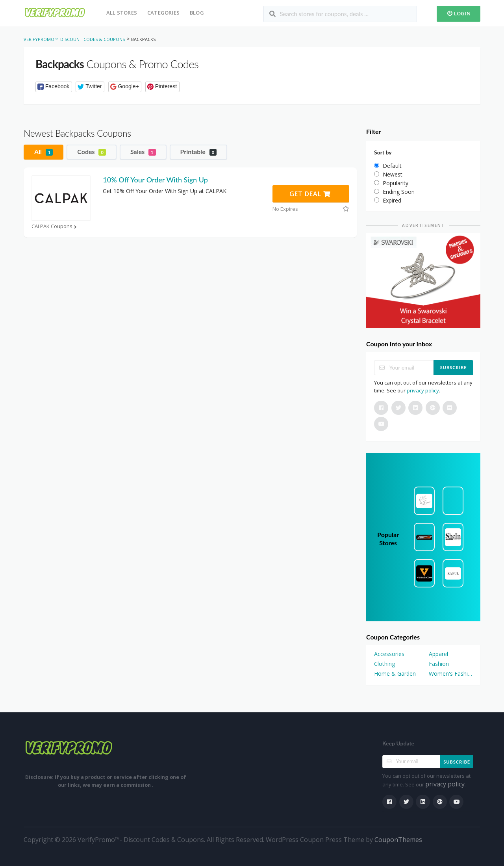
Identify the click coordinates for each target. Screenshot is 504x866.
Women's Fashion (451, 674)
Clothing (384, 664)
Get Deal (310, 194)
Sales (143, 152)
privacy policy (423, 390)
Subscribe (454, 367)
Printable (199, 152)
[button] (54, 87)
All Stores (122, 13)
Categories (163, 13)
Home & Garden (395, 674)
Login (459, 13)
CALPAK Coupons (55, 226)
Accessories (389, 654)
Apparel (438, 654)
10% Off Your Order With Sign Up (155, 180)
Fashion (439, 664)
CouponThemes (398, 840)
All (44, 152)
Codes (92, 152)
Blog (197, 13)
